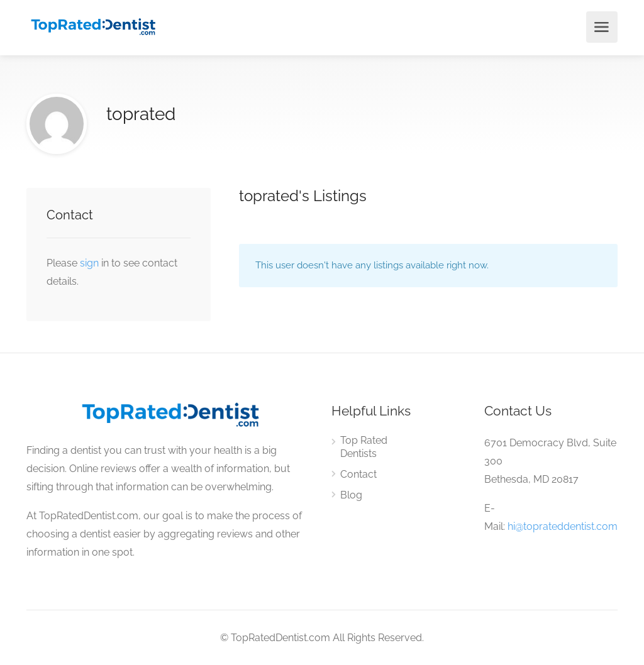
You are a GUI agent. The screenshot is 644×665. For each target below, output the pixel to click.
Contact (358, 474)
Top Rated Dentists (364, 447)
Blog (351, 495)
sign (91, 263)
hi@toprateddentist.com (563, 526)
